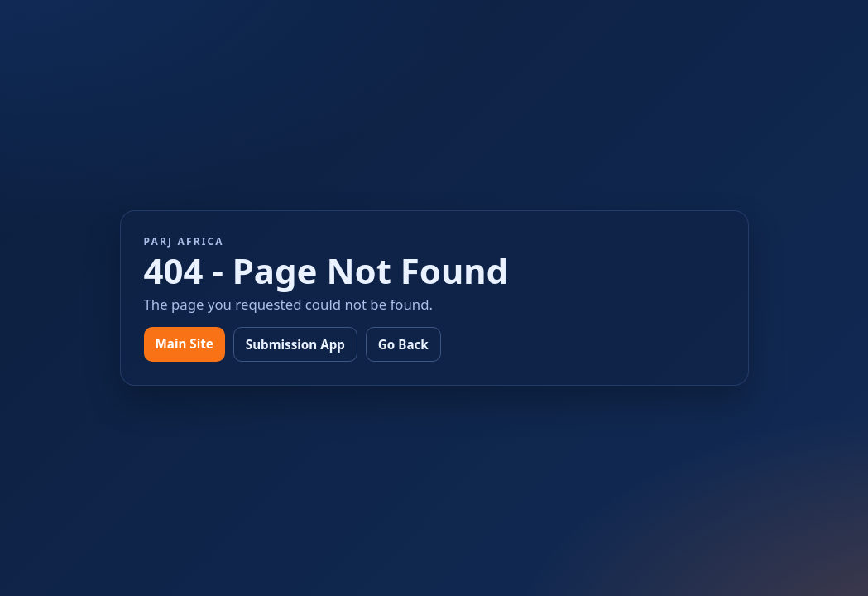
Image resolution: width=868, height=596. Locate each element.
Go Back (403, 344)
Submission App (295, 344)
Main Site (185, 344)
